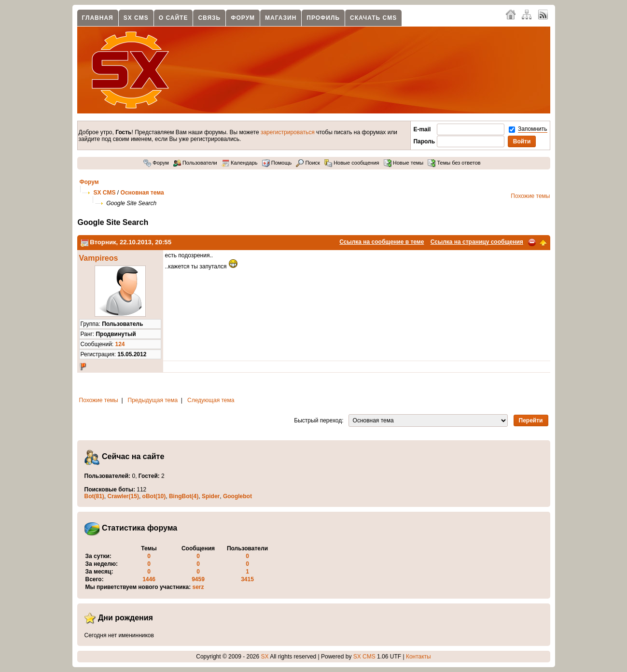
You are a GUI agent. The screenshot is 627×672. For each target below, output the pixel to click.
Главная (98, 18)
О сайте (174, 18)
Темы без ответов (454, 163)
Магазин (281, 18)
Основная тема (142, 193)
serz (198, 587)
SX (265, 657)
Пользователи (195, 163)
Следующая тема (211, 400)
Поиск (308, 163)
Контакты (418, 657)
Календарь (240, 163)
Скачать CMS (373, 18)
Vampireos (99, 258)
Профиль (323, 18)
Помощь (277, 163)
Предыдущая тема (153, 400)
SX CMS (136, 18)
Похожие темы (530, 196)
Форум (243, 18)
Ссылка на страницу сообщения (477, 242)
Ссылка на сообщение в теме (382, 242)
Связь (209, 18)
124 (120, 344)
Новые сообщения (352, 163)
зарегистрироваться (288, 132)
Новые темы (404, 163)
